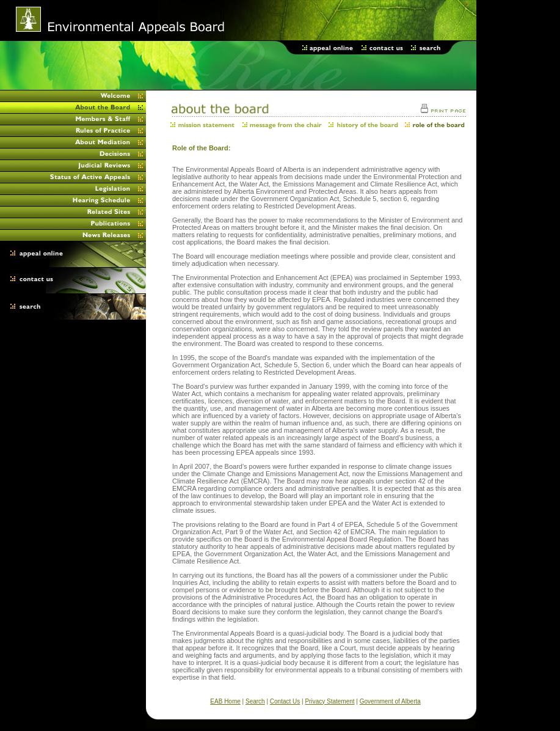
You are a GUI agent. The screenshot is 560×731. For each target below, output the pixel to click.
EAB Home (225, 701)
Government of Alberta (390, 701)
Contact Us (285, 701)
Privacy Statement (329, 701)
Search (255, 701)
